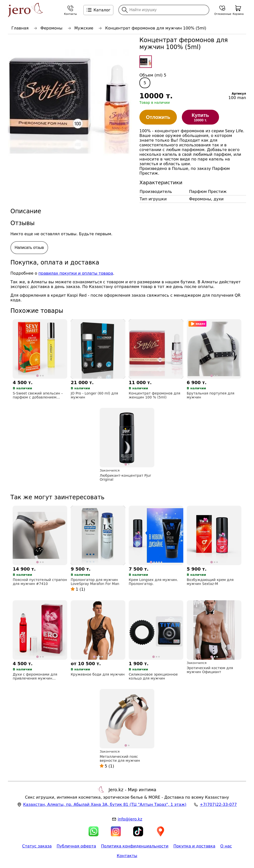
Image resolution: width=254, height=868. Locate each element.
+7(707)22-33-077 (218, 804)
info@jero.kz (130, 819)
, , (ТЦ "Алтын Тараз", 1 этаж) (105, 804)
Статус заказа (37, 846)
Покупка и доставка (194, 846)
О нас (226, 846)
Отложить (158, 117)
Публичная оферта (76, 846)
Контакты (127, 856)
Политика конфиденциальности (135, 846)
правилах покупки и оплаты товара (76, 273)
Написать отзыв (29, 248)
